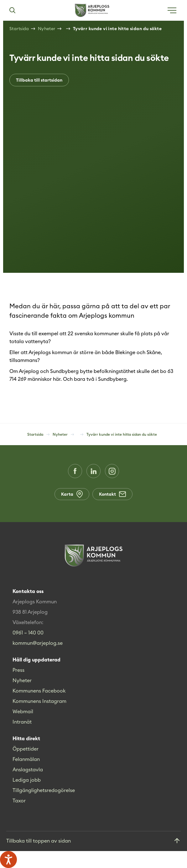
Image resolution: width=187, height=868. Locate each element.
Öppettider (26, 749)
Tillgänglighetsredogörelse (44, 790)
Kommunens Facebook (39, 691)
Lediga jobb (27, 780)
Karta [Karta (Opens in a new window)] (72, 494)
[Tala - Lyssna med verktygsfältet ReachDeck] (8, 860)
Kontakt (112, 494)
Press (18, 670)
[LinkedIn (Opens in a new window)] (93, 471)
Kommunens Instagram (39, 701)
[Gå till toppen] (93, 841)
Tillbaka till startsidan (39, 80)
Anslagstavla (28, 769)
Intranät (22, 722)
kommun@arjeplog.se (38, 643)
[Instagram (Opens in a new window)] (112, 471)
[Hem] (92, 10)
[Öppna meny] (172, 10)
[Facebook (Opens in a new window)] (75, 471)
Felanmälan (26, 759)
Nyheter (22, 680)
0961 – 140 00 (28, 633)
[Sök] (12, 10)
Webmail (23, 711)
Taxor (19, 801)
